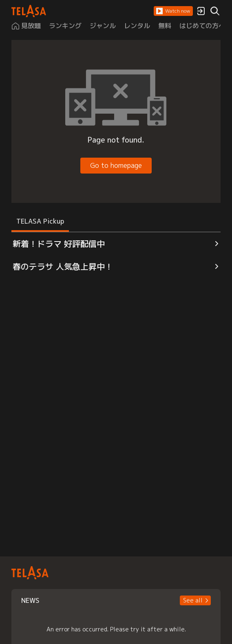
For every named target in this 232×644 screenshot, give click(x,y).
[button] (173, 11)
